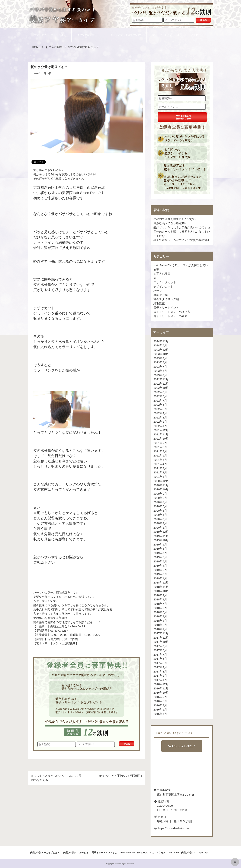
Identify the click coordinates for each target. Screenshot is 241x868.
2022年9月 (160, 392)
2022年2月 (160, 422)
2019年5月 (160, 561)
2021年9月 (160, 443)
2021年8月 (160, 447)
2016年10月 (161, 693)
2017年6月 (160, 659)
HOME (36, 47)
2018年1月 (160, 629)
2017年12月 (161, 633)
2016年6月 (160, 709)
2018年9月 (160, 595)
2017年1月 (160, 680)
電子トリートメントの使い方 (172, 312)
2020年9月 (160, 494)
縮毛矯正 (159, 303)
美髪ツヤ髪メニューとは (76, 852)
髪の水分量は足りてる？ (49, 67)
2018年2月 (160, 625)
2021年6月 (160, 455)
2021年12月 (161, 430)
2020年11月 (161, 485)
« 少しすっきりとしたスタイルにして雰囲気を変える (56, 778)
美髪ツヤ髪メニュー (88, 35)
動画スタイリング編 (166, 299)
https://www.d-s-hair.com (173, 828)
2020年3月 (160, 519)
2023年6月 (160, 371)
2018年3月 (160, 621)
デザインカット (163, 286)
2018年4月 (160, 616)
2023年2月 (160, 375)
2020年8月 (160, 498)
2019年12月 (161, 532)
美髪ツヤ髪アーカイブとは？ (50, 35)
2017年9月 (160, 646)
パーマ (158, 291)
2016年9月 (160, 697)
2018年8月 (160, 599)
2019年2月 (160, 574)
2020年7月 (160, 502)
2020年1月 (160, 528)
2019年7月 (160, 553)
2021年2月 (160, 472)
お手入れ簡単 (54, 47)
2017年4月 (160, 667)
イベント (204, 852)
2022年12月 (161, 379)
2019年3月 (160, 570)
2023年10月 (161, 354)
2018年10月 (161, 591)
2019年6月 (160, 557)
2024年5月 (160, 345)
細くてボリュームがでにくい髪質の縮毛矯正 (182, 240)
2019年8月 (160, 549)
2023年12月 (161, 350)
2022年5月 (160, 409)
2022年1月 (160, 426)
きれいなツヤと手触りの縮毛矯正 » (120, 776)
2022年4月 (160, 413)
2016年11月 (161, 688)
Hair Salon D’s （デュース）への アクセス (143, 852)
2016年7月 (160, 705)
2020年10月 (161, 489)
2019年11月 (161, 536)
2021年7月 (160, 451)
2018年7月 (160, 604)
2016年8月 (160, 701)
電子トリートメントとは (166, 35)
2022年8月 (160, 396)
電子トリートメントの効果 (170, 316)
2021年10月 (161, 439)
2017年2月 (160, 676)
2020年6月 (160, 506)
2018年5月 (160, 612)
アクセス (196, 35)
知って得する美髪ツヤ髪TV (126, 35)
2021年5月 (160, 460)
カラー (158, 278)
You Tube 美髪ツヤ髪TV (182, 852)
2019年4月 (160, 566)
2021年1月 (160, 477)
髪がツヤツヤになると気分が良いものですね (182, 227)
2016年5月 (160, 714)
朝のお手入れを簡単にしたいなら (175, 219)
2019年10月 (161, 540)
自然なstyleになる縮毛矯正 (170, 223)
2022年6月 (160, 405)
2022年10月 (161, 388)
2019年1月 (160, 578)
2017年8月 (160, 650)
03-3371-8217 (182, 746)
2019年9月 (160, 544)
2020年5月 (160, 511)
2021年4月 (160, 464)
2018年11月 (161, 587)
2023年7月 (160, 367)
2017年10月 (161, 642)
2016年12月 (161, 684)
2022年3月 (160, 417)
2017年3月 (160, 671)
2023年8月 (160, 362)
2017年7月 (160, 655)
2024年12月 (161, 341)
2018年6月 (160, 608)
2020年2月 (160, 523)
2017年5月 (160, 663)
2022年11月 (161, 384)
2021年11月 (161, 434)
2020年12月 (161, 481)
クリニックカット (165, 282)
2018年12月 (161, 582)
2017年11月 (161, 638)
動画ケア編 (161, 295)
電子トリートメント (166, 308)
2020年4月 (160, 515)
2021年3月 (160, 468)
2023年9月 (160, 358)
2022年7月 (160, 401)
